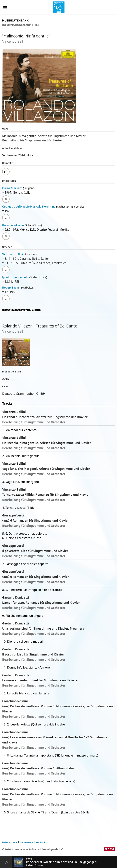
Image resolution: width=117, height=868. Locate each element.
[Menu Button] (5, 7)
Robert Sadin (11, 288)
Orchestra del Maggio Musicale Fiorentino (29, 207)
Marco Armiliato (12, 188)
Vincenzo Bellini (13, 254)
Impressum (26, 842)
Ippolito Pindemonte (15, 277)
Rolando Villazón (13, 225)
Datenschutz (10, 842)
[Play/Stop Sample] (6, 172)
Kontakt (40, 842)
